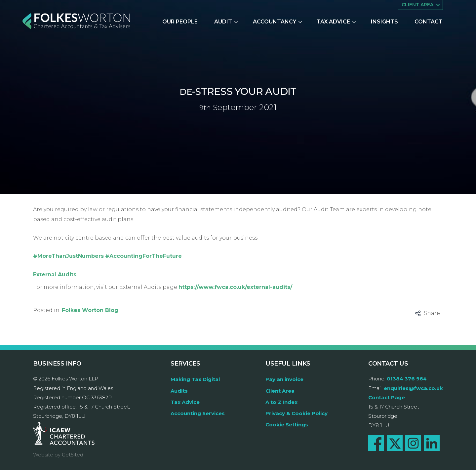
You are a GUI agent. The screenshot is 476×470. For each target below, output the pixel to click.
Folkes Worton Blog (90, 310)
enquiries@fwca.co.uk (413, 388)
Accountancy (278, 22)
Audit (226, 22)
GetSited (73, 455)
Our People (180, 22)
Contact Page (387, 397)
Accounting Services (198, 413)
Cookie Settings (287, 425)
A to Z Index (281, 402)
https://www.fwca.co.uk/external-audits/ (235, 287)
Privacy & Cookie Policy (297, 413)
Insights (384, 22)
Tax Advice (337, 22)
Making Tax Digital (195, 379)
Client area (421, 5)
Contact (429, 22)
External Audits (55, 274)
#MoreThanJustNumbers (68, 256)
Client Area (280, 391)
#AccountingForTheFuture (143, 256)
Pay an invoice (284, 379)
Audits (179, 391)
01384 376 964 (407, 379)
